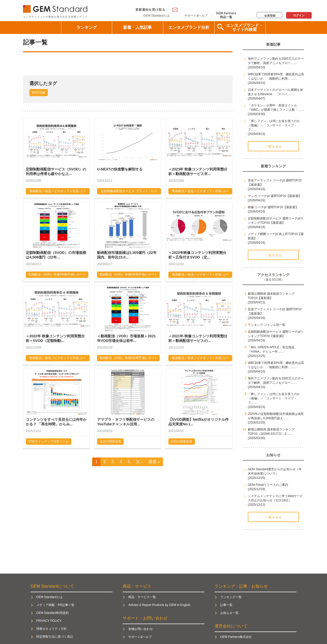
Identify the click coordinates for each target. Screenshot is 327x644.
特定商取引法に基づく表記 (55, 637)
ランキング (87, 27)
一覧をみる (273, 147)
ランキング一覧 (231, 597)
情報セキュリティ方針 (52, 629)
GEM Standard (56, 8)
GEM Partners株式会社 (236, 637)
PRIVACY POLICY (49, 621)
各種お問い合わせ (141, 629)
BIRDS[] (39, 93)
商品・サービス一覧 (142, 597)
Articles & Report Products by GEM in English (159, 605)
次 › (139, 462)
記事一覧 (226, 605)
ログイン (299, 15)
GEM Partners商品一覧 (226, 15)
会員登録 (270, 16)
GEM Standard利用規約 (52, 613)
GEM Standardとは (156, 16)
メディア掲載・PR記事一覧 (55, 605)
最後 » (154, 462)
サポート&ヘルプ (196, 16)
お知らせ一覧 (229, 613)
